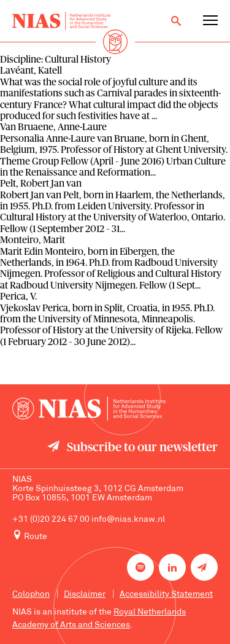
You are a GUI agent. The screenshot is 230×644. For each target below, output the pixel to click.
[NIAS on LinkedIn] (172, 567)
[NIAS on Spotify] (140, 567)
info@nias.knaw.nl (128, 520)
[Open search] (176, 21)
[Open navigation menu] (210, 21)
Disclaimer (85, 595)
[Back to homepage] (61, 21)
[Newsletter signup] (204, 567)
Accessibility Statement (166, 595)
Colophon (31, 595)
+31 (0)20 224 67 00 (51, 520)
